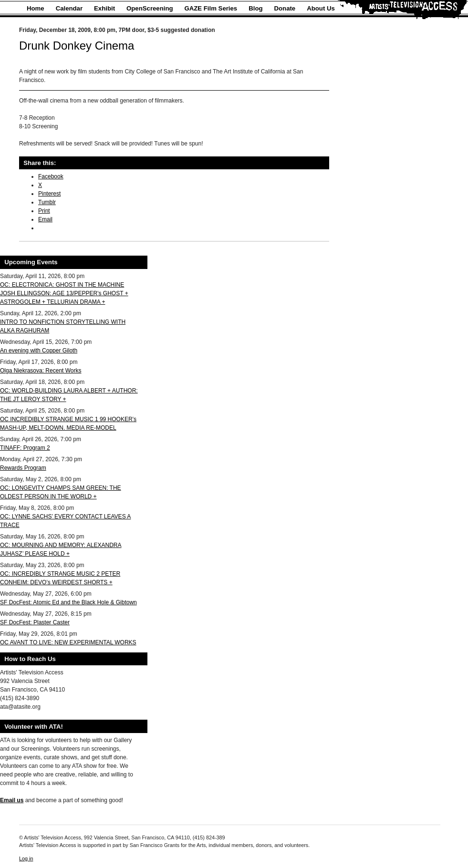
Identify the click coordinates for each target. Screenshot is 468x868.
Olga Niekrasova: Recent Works (41, 371)
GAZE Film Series (211, 8)
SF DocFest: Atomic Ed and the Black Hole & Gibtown (68, 602)
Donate (285, 8)
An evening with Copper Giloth (39, 351)
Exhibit (104, 8)
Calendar (69, 8)
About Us (321, 8)
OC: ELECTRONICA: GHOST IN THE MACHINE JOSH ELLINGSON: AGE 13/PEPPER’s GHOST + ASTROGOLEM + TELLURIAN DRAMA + (64, 293)
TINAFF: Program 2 (25, 448)
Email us (12, 800)
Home (36, 8)
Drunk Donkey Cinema (77, 46)
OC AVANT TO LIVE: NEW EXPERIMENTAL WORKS (68, 642)
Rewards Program (23, 468)
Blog (255, 8)
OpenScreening (150, 8)
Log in (26, 858)
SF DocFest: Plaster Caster (35, 622)
